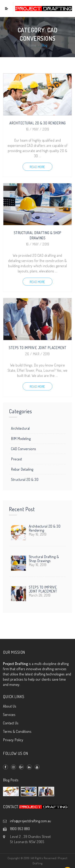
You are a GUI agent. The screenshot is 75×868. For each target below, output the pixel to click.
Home (32, 45)
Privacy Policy (13, 740)
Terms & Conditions (17, 731)
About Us (10, 706)
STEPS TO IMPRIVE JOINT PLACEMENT (37, 348)
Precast (17, 459)
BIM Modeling (21, 439)
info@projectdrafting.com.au (31, 821)
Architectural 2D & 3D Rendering (38, 123)
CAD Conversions (24, 449)
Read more (37, 167)
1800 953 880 (20, 829)
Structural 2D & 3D (25, 479)
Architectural (20, 428)
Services (9, 715)
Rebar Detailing (22, 469)
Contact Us (11, 723)
